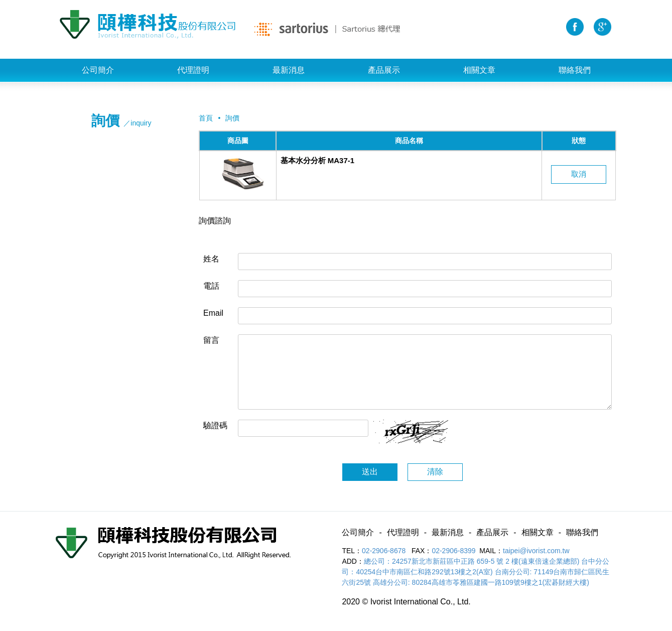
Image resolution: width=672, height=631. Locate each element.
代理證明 (193, 70)
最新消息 (289, 70)
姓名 (211, 259)
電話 (211, 286)
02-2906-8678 (385, 551)
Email (213, 313)
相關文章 (479, 70)
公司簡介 (98, 70)
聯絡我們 (575, 70)
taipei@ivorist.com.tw (536, 551)
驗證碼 (215, 425)
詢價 (232, 118)
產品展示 (384, 70)
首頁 (206, 118)
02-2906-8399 (453, 551)
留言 (211, 340)
